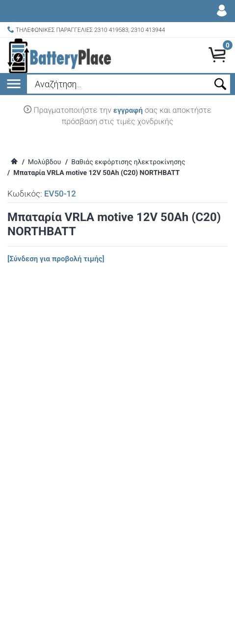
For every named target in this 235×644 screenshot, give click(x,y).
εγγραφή (128, 110)
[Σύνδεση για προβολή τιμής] (56, 259)
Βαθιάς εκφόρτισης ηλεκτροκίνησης (128, 162)
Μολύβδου (44, 162)
